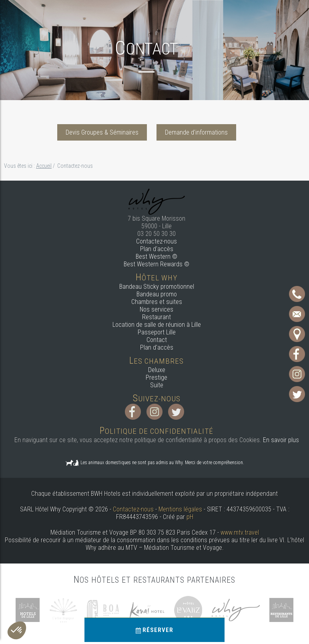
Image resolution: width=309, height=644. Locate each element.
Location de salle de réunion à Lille (157, 325)
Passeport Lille (157, 332)
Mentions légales (180, 509)
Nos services (157, 309)
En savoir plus (281, 440)
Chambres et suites (157, 302)
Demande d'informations (196, 132)
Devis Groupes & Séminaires (102, 132)
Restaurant (157, 317)
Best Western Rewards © (157, 264)
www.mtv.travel (240, 532)
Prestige (157, 377)
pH (190, 517)
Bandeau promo (157, 294)
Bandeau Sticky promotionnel (157, 287)
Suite (157, 385)
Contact (157, 340)
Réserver (154, 630)
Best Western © (157, 257)
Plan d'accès (157, 249)
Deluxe (157, 370)
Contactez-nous (157, 241)
